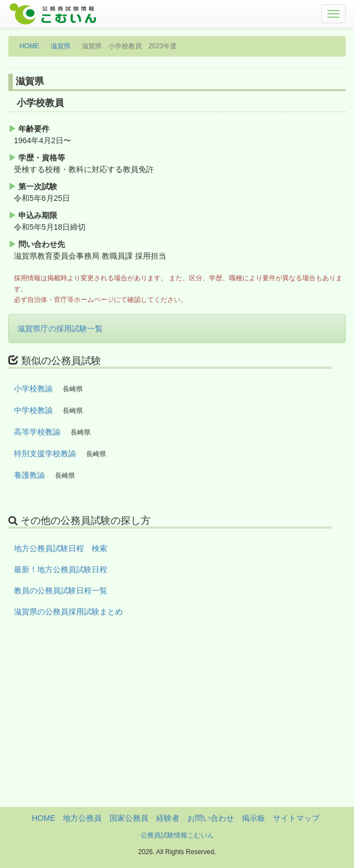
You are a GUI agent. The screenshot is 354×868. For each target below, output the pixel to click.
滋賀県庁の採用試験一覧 (60, 329)
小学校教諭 (33, 388)
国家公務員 (129, 818)
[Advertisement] (177, 729)
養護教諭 (29, 475)
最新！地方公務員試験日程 (61, 569)
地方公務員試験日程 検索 (61, 548)
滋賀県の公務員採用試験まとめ (68, 612)
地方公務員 (82, 818)
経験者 (168, 818)
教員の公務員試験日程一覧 (61, 591)
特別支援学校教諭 (45, 453)
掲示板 (253, 818)
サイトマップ (296, 818)
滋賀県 (61, 46)
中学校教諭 (33, 410)
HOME (29, 46)
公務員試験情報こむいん (177, 835)
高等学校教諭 (37, 432)
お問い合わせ (211, 818)
